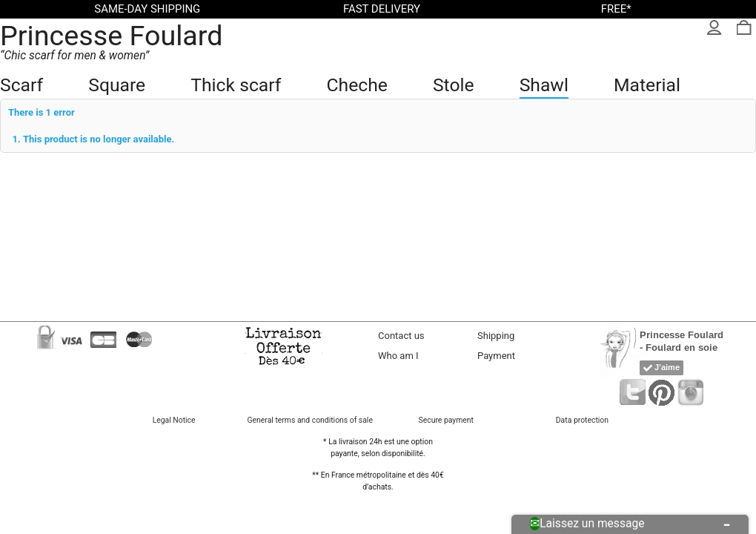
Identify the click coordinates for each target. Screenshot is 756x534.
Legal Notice (174, 420)
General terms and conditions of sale (310, 420)
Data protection (582, 420)
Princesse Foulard (112, 36)
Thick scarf (236, 85)
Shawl (544, 85)
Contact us (401, 336)
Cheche (357, 85)
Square (117, 85)
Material (647, 85)
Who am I (398, 356)
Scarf (21, 85)
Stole (454, 85)
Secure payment (446, 420)
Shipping (496, 336)
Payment (496, 356)
